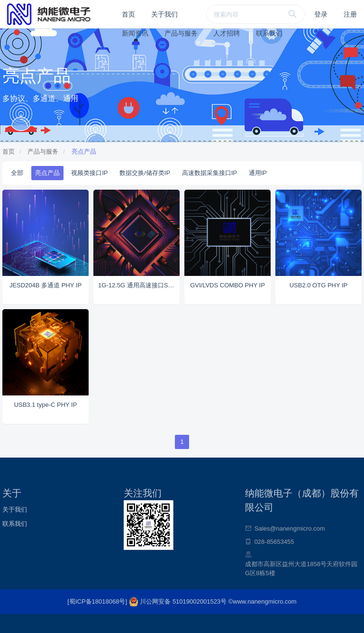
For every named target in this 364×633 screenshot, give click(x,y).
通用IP (258, 173)
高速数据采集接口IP (209, 173)
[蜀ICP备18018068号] (98, 601)
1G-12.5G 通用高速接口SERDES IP (139, 285)
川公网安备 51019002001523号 (179, 601)
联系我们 (269, 33)
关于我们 (164, 14)
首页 (128, 14)
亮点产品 (84, 151)
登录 (321, 14)
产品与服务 (181, 33)
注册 (350, 14)
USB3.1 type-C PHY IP (46, 405)
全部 (17, 173)
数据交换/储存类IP (145, 173)
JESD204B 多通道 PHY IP (45, 285)
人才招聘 (227, 33)
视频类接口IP (89, 173)
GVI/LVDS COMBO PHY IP (227, 285)
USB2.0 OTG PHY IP (319, 285)
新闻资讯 (135, 33)
